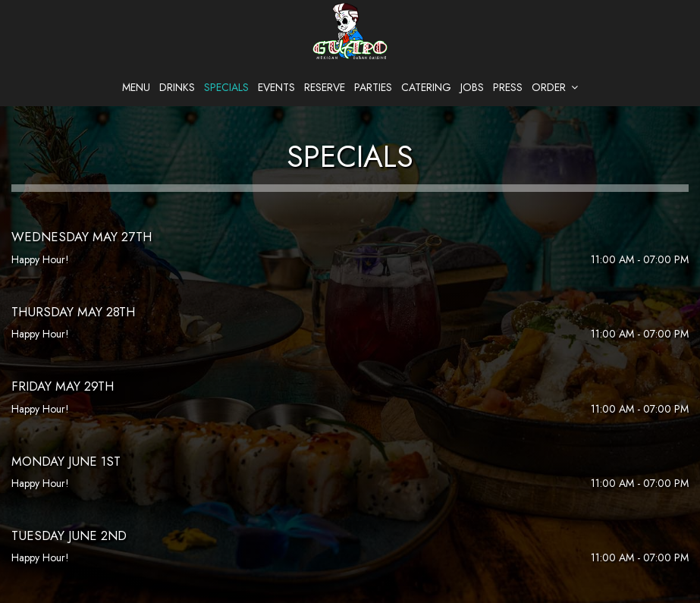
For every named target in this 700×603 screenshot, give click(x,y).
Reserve (325, 87)
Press (508, 87)
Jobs (472, 87)
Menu (136, 87)
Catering (426, 87)
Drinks (177, 87)
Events (276, 87)
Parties (373, 87)
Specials (226, 87)
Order (555, 87)
